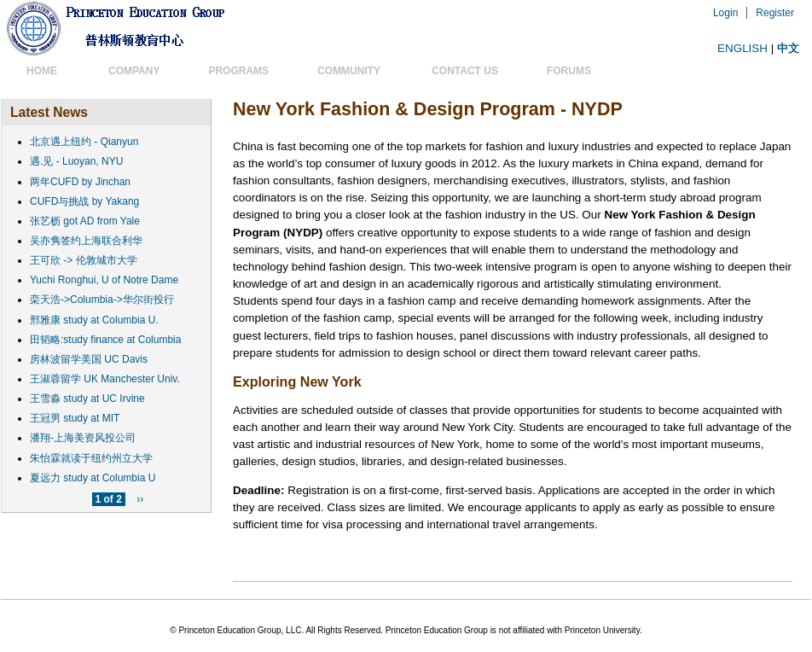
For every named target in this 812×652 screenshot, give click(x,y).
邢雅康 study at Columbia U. (94, 320)
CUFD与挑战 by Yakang (84, 201)
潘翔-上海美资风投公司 (83, 438)
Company (129, 70)
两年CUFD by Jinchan (80, 182)
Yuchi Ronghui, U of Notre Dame (104, 280)
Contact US (460, 70)
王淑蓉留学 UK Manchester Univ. (105, 379)
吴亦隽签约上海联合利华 (86, 241)
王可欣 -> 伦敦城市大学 (84, 260)
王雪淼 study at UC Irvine (87, 399)
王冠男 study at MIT (75, 418)
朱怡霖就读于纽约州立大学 (91, 458)
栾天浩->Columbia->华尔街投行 (102, 300)
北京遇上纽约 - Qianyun (84, 142)
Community (349, 71)
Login (725, 13)
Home (42, 71)
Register (775, 13)
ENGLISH (742, 48)
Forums (569, 71)
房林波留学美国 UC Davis (89, 359)
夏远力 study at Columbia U (93, 478)
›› (140, 499)
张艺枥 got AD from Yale (85, 221)
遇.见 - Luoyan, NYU (76, 161)
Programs (233, 70)
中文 (788, 48)
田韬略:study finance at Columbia (105, 340)
